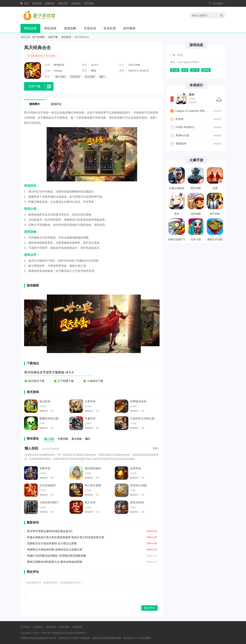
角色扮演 (66, 37)
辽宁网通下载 (66, 381)
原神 (192, 95)
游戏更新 (76, 3)
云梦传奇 (90, 401)
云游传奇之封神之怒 (142, 418)
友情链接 (77, 627)
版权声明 (51, 627)
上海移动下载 (95, 381)
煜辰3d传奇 (137, 502)
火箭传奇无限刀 (49, 502)
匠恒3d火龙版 (138, 485)
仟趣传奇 (90, 418)
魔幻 (102, 77)
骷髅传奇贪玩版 (49, 418)
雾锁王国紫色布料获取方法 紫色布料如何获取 (55, 562)
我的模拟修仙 (93, 468)
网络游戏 (30, 28)
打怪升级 (75, 77)
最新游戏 (37, 3)
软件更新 (89, 3)
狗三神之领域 (93, 485)
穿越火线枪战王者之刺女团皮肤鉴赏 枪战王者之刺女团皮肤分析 (66, 537)
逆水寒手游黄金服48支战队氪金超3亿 (50, 531)
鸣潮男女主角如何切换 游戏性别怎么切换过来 (55, 550)
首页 (26, 3)
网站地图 (64, 627)
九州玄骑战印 (48, 485)
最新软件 (50, 3)
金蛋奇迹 (135, 468)
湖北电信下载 (36, 381)
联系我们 (38, 627)
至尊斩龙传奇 (138, 401)
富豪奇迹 (45, 468)
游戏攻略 (70, 28)
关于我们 (25, 627)
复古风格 (90, 77)
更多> (156, 448)
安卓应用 (110, 28)
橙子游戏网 (38, 37)
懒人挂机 (60, 77)
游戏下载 (53, 37)
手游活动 (90, 28)
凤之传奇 (90, 502)
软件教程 (129, 28)
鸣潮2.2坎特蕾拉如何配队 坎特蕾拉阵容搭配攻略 (57, 556)
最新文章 (63, 3)
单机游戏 (50, 28)
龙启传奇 (45, 401)
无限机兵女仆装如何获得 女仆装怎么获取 (52, 543)
